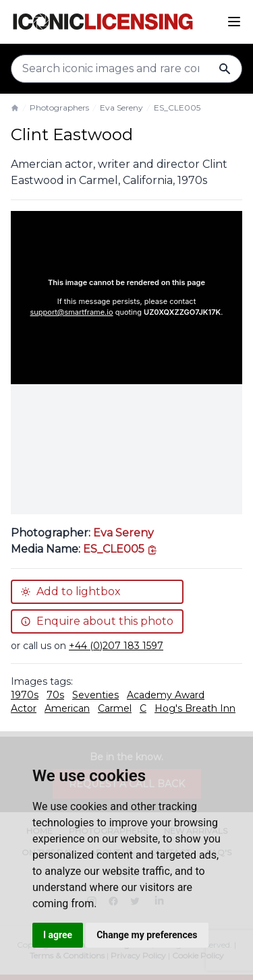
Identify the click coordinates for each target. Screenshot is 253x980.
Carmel (115, 708)
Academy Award (166, 695)
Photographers (59, 108)
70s (55, 695)
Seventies (95, 695)
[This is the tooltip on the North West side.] (120, 549)
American (67, 708)
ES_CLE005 (177, 108)
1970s (25, 695)
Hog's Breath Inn (195, 708)
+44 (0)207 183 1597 (116, 646)
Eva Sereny (121, 108)
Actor (24, 708)
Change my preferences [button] (147, 935)
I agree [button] (58, 935)
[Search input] (126, 69)
